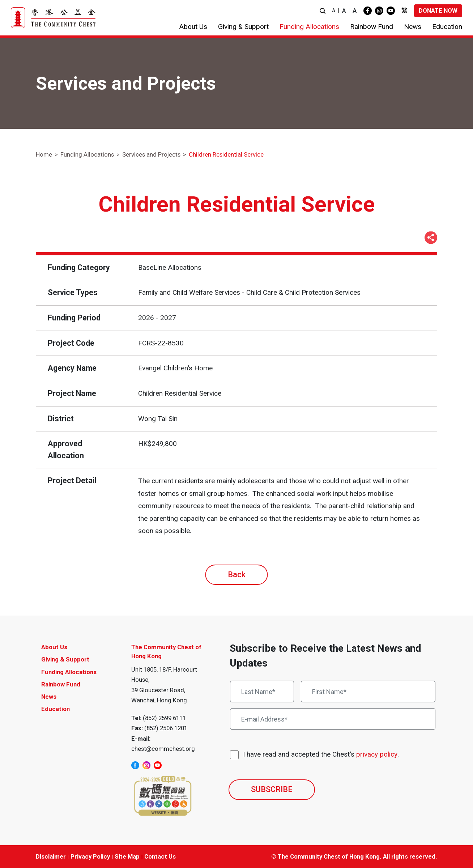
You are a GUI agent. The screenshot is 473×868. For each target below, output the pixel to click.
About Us (54, 647)
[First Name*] (368, 692)
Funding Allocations (87, 154)
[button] (323, 11)
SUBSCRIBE (272, 789)
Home (44, 154)
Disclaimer (51, 856)
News (49, 697)
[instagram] (379, 11)
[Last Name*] (262, 692)
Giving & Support (65, 659)
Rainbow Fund (61, 684)
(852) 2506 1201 (166, 728)
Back (237, 575)
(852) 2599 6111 (164, 718)
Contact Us (160, 856)
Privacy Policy (90, 856)
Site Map (127, 856)
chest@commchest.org (163, 749)
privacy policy (377, 754)
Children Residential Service (226, 154)
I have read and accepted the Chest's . (321, 755)
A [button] (334, 10)
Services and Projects (151, 154)
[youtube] (391, 11)
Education (56, 709)
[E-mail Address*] (333, 719)
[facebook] (368, 11)
